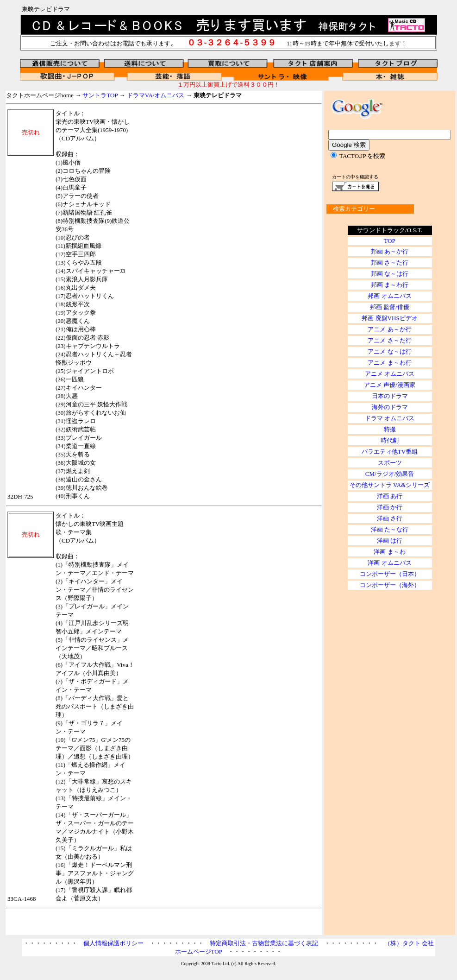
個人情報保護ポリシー (113, 943)
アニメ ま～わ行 (389, 363)
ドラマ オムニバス (390, 418)
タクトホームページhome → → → (124, 95)
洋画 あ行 (390, 496)
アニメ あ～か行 (389, 329)
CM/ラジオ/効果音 (390, 474)
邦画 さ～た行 (390, 262)
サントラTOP (100, 95)
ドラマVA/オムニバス (156, 95)
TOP (389, 241)
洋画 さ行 (390, 518)
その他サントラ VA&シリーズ (390, 485)
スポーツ (390, 463)
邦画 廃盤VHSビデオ (389, 318)
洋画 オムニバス (389, 563)
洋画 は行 (390, 541)
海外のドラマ (390, 407)
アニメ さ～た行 (389, 340)
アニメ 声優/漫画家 (390, 385)
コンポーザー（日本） (390, 574)
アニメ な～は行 (389, 351)
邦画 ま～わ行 (390, 285)
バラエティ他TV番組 (390, 452)
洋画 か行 (390, 507)
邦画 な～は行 (390, 274)
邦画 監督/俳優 (390, 307)
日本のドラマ (390, 396)
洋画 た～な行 (390, 529)
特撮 (390, 429)
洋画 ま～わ (389, 552)
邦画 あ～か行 (390, 251)
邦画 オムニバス (389, 296)
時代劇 (390, 440)
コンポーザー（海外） (390, 585)
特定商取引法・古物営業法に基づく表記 (264, 943)
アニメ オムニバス (390, 374)
